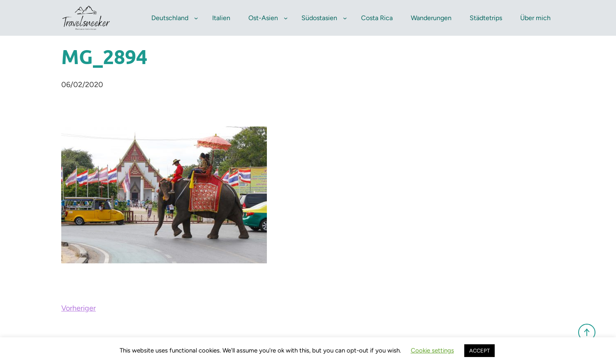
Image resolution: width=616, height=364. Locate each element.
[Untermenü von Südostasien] (345, 18)
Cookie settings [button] (432, 350)
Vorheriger (79, 308)
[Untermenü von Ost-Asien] (286, 18)
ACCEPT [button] (479, 351)
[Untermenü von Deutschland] (196, 18)
